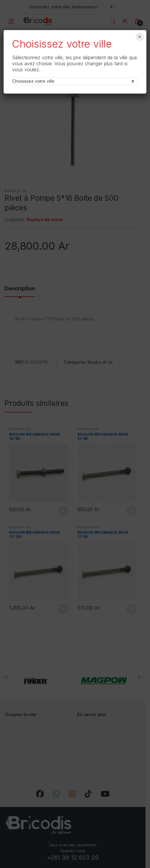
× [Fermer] (140, 37)
